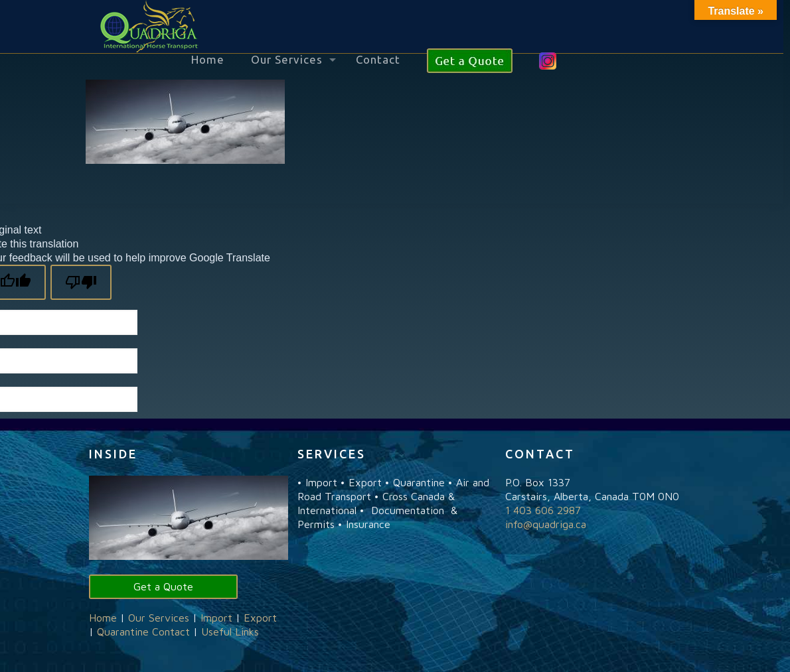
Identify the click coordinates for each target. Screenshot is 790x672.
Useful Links (230, 632)
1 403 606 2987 (543, 510)
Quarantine (123, 632)
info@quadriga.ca (546, 524)
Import (216, 618)
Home (103, 618)
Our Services (159, 618)
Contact (171, 632)
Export (260, 618)
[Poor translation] (81, 282)
